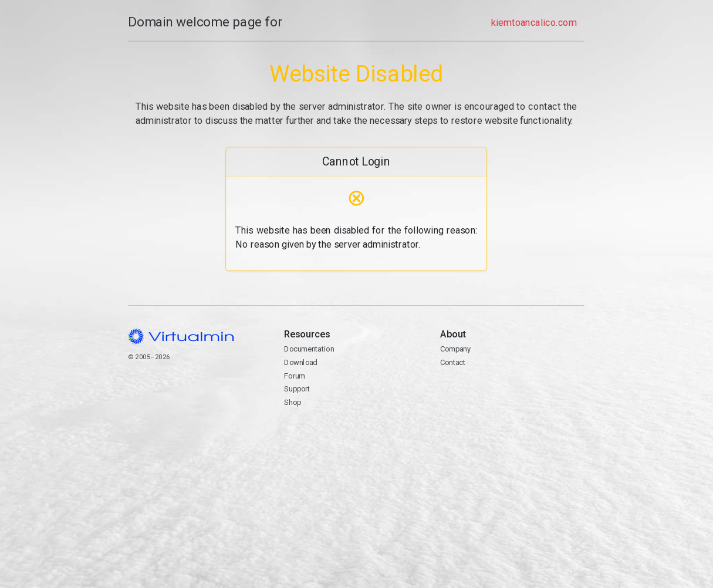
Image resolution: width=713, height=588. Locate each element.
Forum (295, 376)
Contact (512, 396)
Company (456, 349)
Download (301, 362)
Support (297, 389)
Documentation (309, 349)
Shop (293, 402)
